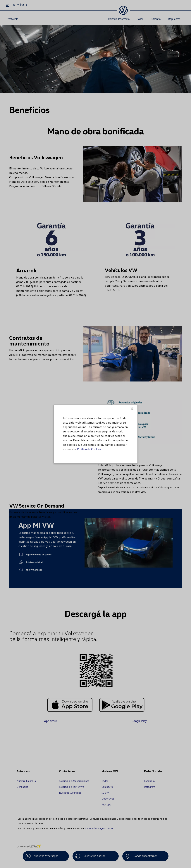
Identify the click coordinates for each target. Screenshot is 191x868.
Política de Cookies (89, 449)
